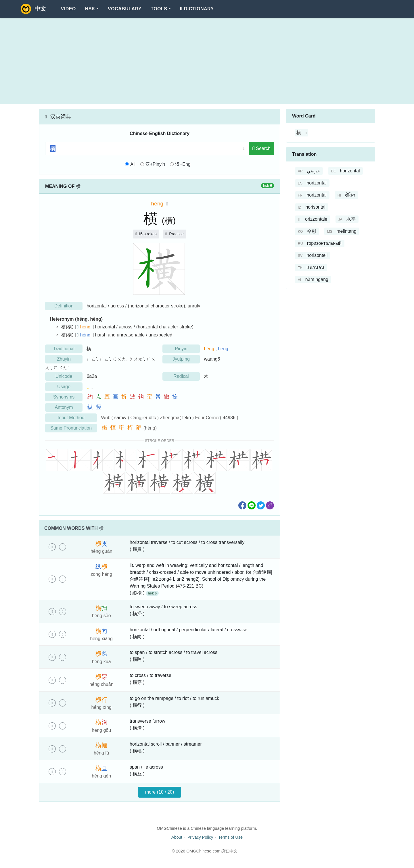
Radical (181, 376)
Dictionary (197, 9)
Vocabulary (125, 9)
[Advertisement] (207, 61)
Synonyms (64, 397)
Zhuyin (64, 359)
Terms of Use (230, 837)
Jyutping (181, 359)
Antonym (64, 407)
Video (68, 9)
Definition (64, 306)
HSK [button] (90, 9)
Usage (64, 387)
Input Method (71, 418)
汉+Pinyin (155, 164)
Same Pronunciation (71, 428)
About (177, 837)
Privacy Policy (200, 837)
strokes (146, 234)
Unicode (64, 376)
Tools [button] (159, 9)
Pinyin (181, 349)
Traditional (64, 349)
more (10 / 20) (160, 792)
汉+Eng (183, 164)
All (133, 164)
